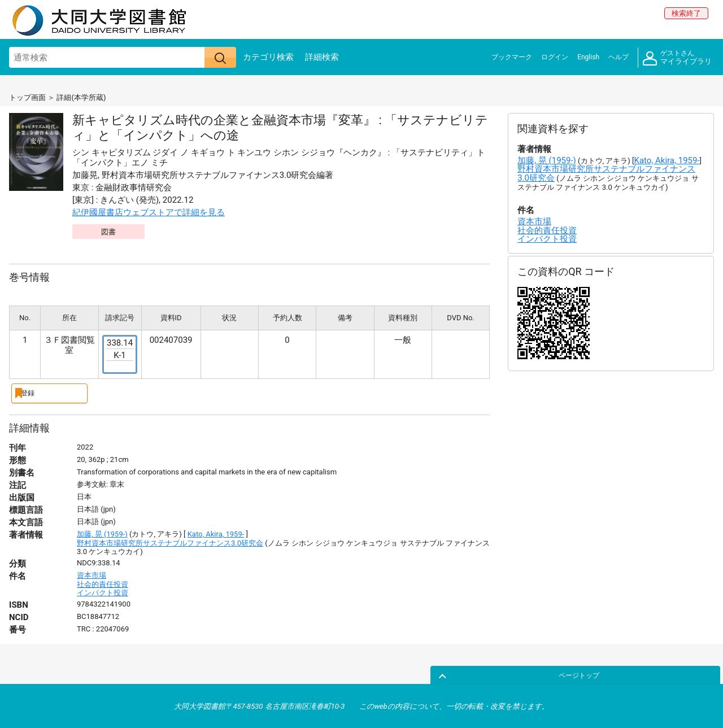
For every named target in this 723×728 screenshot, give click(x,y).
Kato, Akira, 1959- (216, 533)
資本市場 (92, 574)
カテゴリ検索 (268, 57)
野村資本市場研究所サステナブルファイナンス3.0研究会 (170, 541)
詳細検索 (322, 57)
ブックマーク (512, 57)
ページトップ (687, 673)
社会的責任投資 (103, 583)
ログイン (555, 57)
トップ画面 (27, 97)
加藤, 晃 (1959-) (102, 533)
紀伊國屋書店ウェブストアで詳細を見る (149, 212)
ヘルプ (619, 57)
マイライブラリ (677, 58)
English (588, 57)
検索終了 (686, 13)
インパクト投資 (103, 592)
